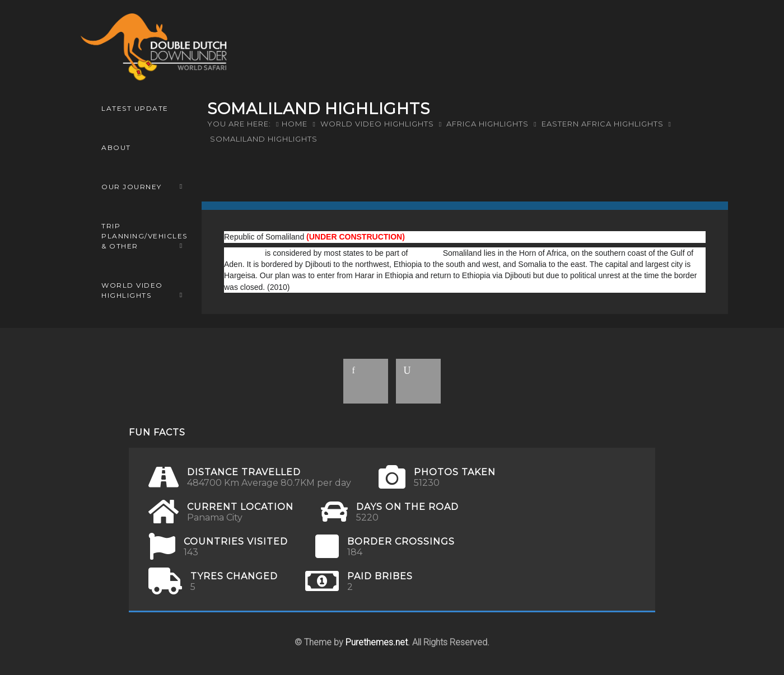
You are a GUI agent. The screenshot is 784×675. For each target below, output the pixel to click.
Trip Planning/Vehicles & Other (144, 236)
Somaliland (243, 253)
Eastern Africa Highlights (603, 124)
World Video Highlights (132, 290)
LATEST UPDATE (135, 108)
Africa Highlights (487, 124)
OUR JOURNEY (132, 187)
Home (295, 124)
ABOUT (116, 147)
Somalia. (425, 253)
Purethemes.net (377, 642)
